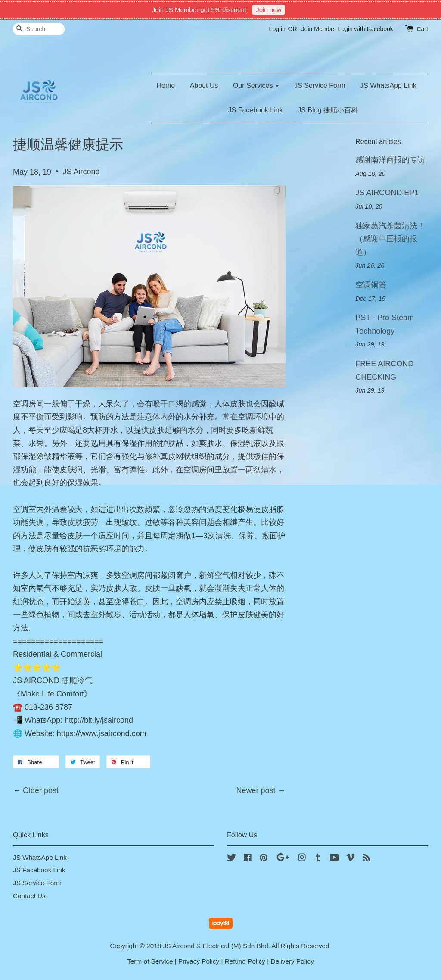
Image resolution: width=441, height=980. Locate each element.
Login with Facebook (365, 29)
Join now (269, 10)
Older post (41, 790)
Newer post (256, 790)
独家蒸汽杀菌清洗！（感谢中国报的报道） (390, 239)
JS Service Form (320, 86)
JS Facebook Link (256, 110)
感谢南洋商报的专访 (390, 160)
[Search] (39, 29)
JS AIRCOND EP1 (387, 193)
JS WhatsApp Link (388, 86)
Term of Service (150, 961)
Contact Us (29, 896)
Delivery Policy (292, 961)
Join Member (319, 29)
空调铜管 (371, 285)
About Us (204, 86)
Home (166, 86)
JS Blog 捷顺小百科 (328, 110)
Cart (422, 29)
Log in (277, 29)
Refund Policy (245, 961)
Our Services (256, 86)
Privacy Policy (199, 961)
